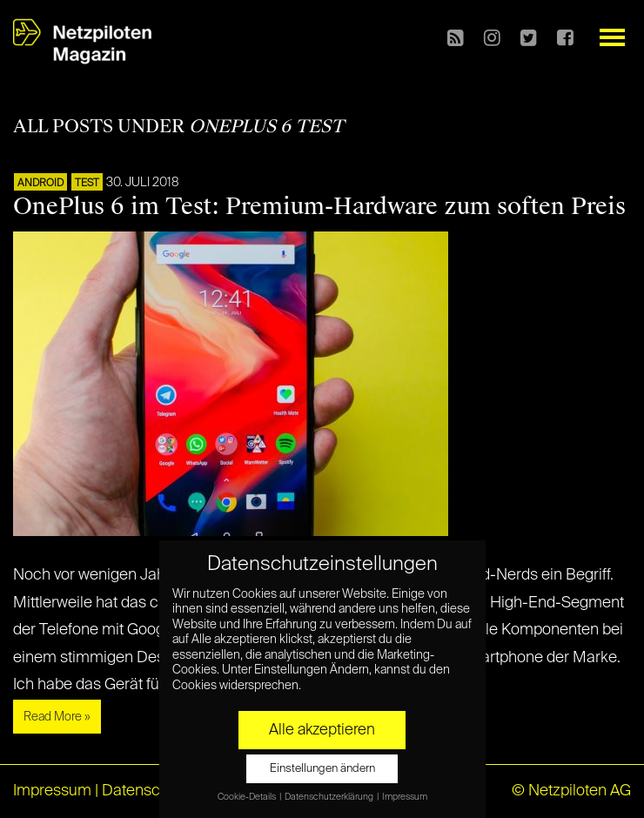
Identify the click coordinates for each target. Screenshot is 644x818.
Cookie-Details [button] (248, 797)
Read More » (57, 717)
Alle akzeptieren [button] (322, 730)
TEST (87, 184)
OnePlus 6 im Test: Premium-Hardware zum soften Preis (319, 206)
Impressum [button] (405, 797)
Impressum (52, 791)
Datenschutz (146, 791)
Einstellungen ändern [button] (322, 769)
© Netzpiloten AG (571, 791)
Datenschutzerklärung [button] (330, 797)
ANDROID (40, 184)
